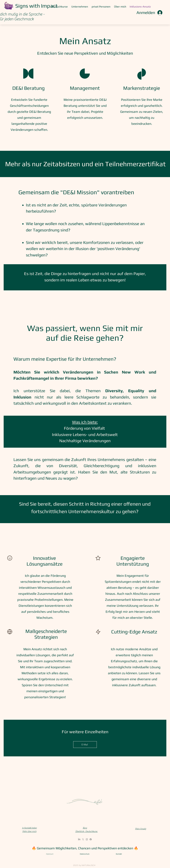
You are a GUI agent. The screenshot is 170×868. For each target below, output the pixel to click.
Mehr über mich (29, 831)
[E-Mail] (85, 745)
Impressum (50, 854)
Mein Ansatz (141, 829)
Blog (85, 828)
